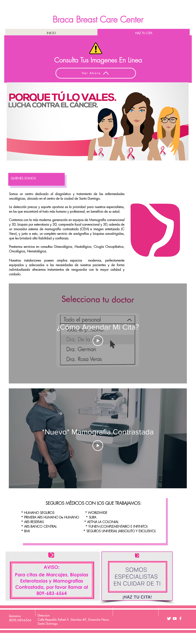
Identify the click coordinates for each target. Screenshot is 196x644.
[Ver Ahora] (96, 73)
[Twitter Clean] (169, 618)
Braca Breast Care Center (98, 20)
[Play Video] (98, 341)
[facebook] (180, 618)
